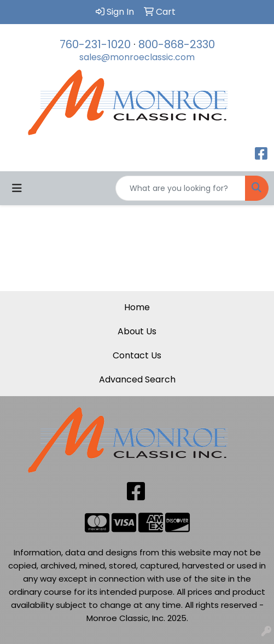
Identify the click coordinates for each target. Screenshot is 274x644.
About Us (137, 331)
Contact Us (137, 355)
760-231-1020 (95, 44)
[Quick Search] (180, 188)
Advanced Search (137, 379)
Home (137, 307)
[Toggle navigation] (17, 188)
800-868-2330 (177, 44)
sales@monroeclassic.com (137, 57)
